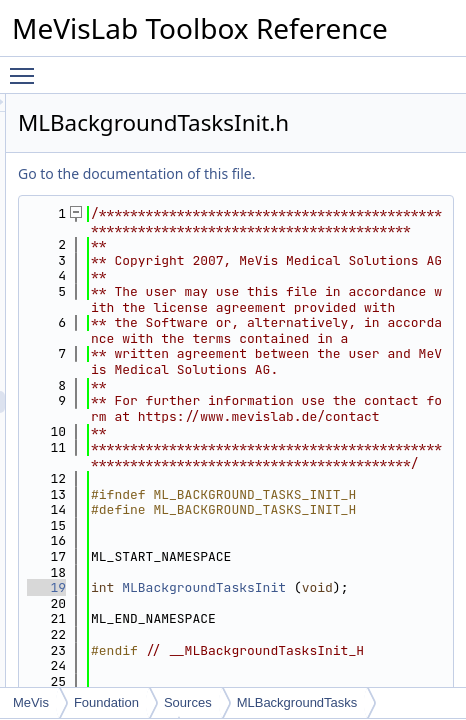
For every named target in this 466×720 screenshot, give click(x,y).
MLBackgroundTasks (297, 702)
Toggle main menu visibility (27, 67)
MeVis (31, 702)
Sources (188, 702)
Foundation (106, 702)
